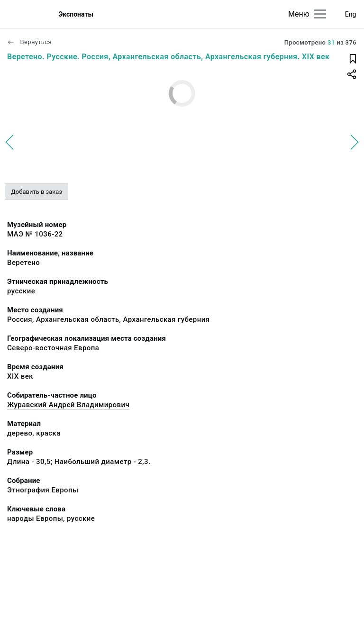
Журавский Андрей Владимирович (68, 405)
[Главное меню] (320, 14)
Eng (351, 14)
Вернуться (29, 42)
